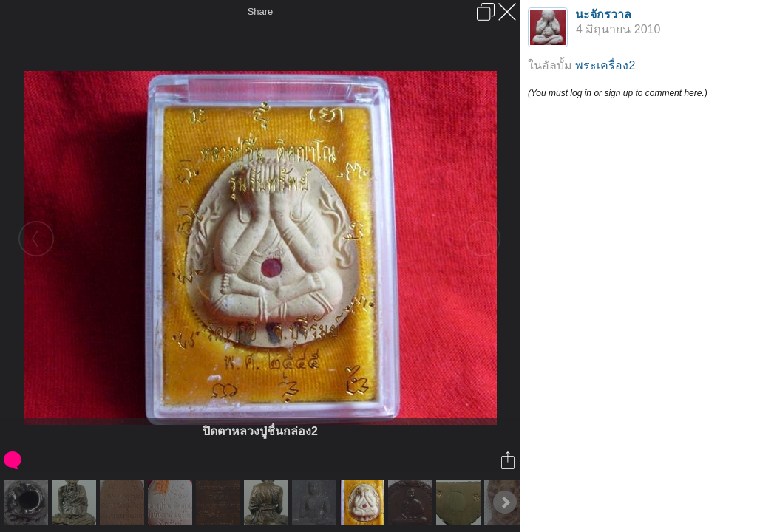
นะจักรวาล (603, 14)
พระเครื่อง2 (605, 65)
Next (505, 502)
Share (261, 11)
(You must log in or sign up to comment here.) (618, 93)
